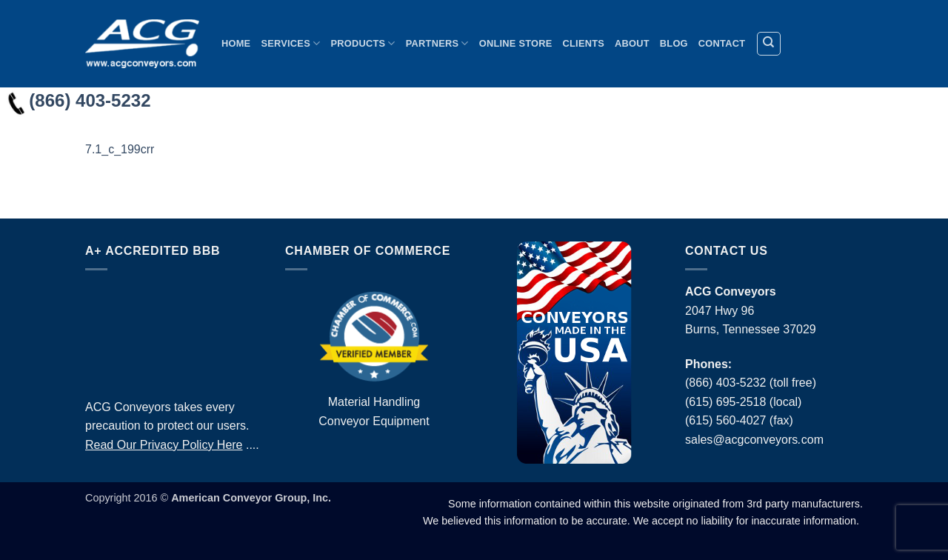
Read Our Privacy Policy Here (164, 445)
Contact (722, 43)
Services (290, 43)
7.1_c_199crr (120, 149)
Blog (674, 43)
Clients (584, 43)
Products (363, 43)
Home (236, 43)
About (632, 43)
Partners (437, 43)
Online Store (516, 43)
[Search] (769, 44)
